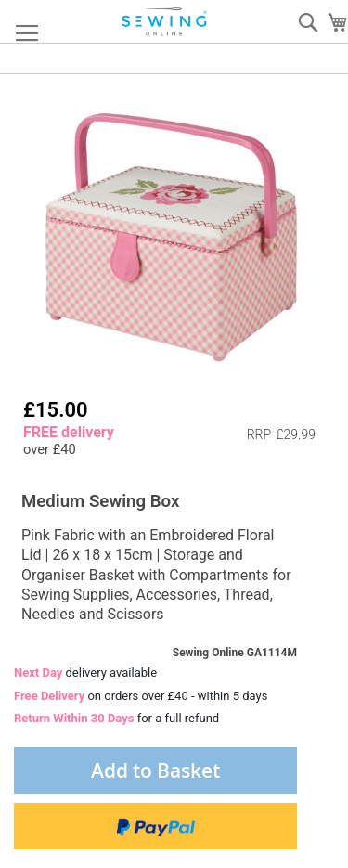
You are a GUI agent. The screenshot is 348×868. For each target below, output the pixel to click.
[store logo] (165, 22)
